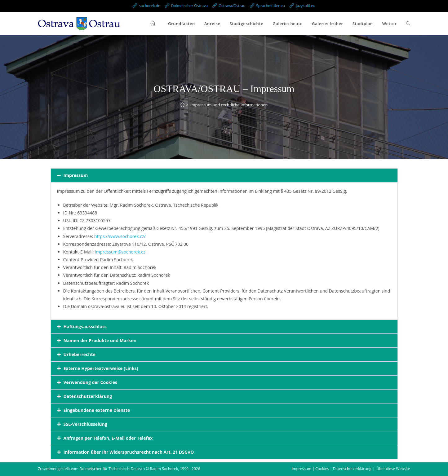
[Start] (182, 105)
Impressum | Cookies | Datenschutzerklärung (331, 469)
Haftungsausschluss (85, 326)
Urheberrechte (80, 354)
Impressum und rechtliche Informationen (229, 105)
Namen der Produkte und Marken (100, 340)
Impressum (76, 175)
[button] (224, 175)
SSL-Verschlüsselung (85, 424)
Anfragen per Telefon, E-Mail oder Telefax (108, 438)
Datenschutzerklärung (88, 396)
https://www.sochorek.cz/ (120, 236)
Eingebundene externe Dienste (97, 410)
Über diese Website (393, 469)
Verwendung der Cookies (91, 382)
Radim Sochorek (164, 469)
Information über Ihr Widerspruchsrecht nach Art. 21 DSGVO (129, 452)
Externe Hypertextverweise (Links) (101, 368)
